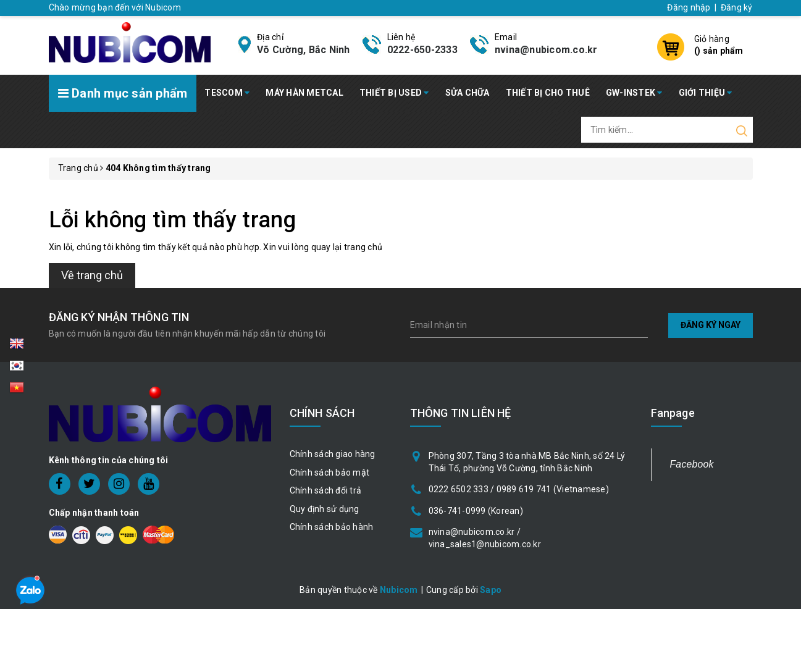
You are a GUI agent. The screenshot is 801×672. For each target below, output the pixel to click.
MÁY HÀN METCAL (304, 93)
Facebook (692, 464)
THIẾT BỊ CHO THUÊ (548, 93)
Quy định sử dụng (325, 509)
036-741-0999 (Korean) (476, 511)
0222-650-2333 (422, 50)
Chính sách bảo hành (332, 527)
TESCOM (227, 93)
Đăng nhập (689, 7)
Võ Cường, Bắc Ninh (304, 50)
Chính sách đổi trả (326, 490)
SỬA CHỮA (468, 93)
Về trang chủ (92, 275)
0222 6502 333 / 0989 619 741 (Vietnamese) (519, 489)
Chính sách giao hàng (333, 454)
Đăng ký (737, 7)
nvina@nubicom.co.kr (546, 50)
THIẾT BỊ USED (394, 93)
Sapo (491, 590)
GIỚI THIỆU (706, 93)
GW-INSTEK (634, 93)
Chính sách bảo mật (330, 472)
